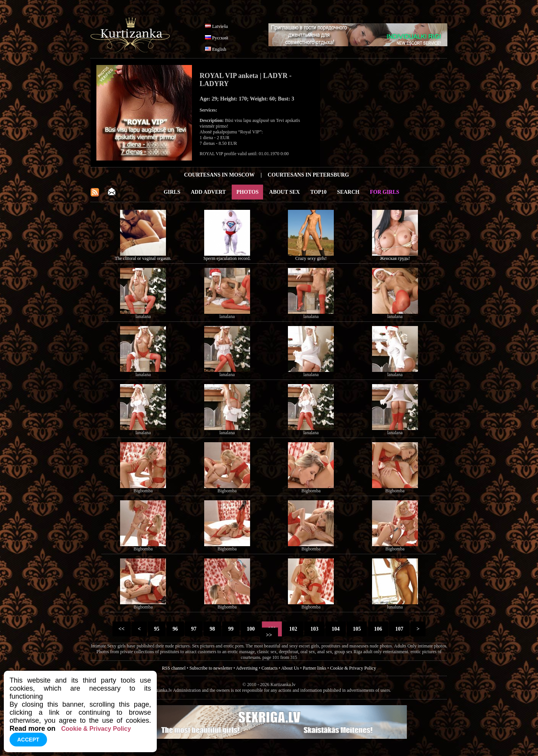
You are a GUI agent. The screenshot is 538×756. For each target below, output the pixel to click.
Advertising (247, 668)
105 (357, 629)
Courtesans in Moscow (219, 175)
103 (314, 629)
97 (194, 629)
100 (251, 629)
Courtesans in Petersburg (308, 175)
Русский (220, 38)
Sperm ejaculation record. (227, 258)
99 (231, 629)
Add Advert (208, 192)
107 (399, 629)
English (219, 49)
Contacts (270, 668)
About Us (290, 668)
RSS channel (174, 668)
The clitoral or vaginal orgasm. (143, 258)
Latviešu (220, 26)
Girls (172, 192)
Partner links (315, 668)
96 (175, 629)
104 (336, 629)
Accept (28, 740)
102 (293, 629)
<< (121, 629)
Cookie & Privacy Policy (353, 668)
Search (348, 192)
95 (157, 629)
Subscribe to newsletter (211, 668)
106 (378, 629)
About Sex (284, 192)
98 (212, 629)
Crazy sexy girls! (311, 258)
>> (269, 635)
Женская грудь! (395, 258)
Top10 (319, 192)
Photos (247, 192)
